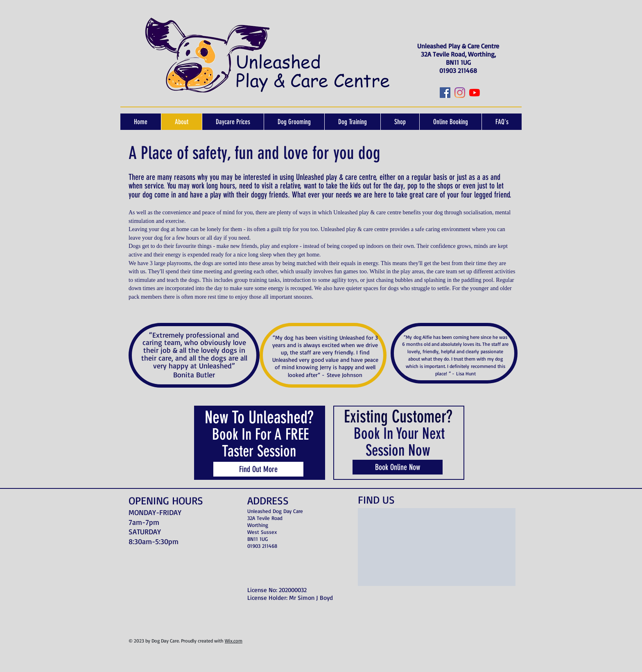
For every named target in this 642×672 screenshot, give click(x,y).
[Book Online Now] (398, 467)
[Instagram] (460, 93)
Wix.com (234, 641)
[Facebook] (445, 93)
